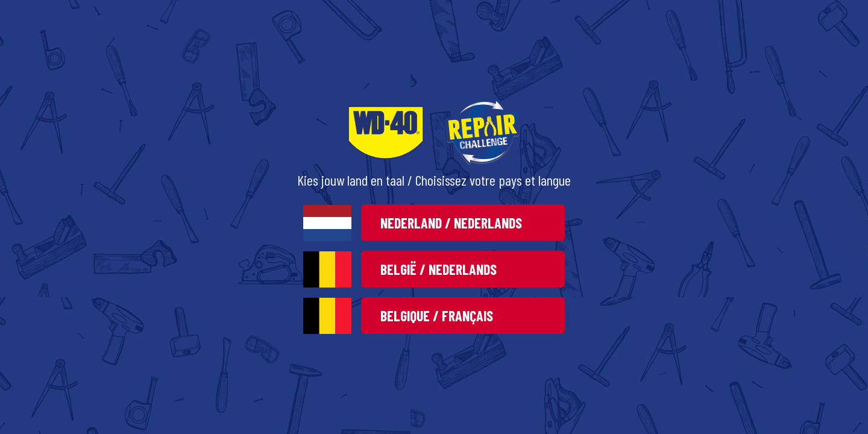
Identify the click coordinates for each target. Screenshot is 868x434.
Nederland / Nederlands (451, 223)
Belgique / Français (437, 316)
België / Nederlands (439, 269)
